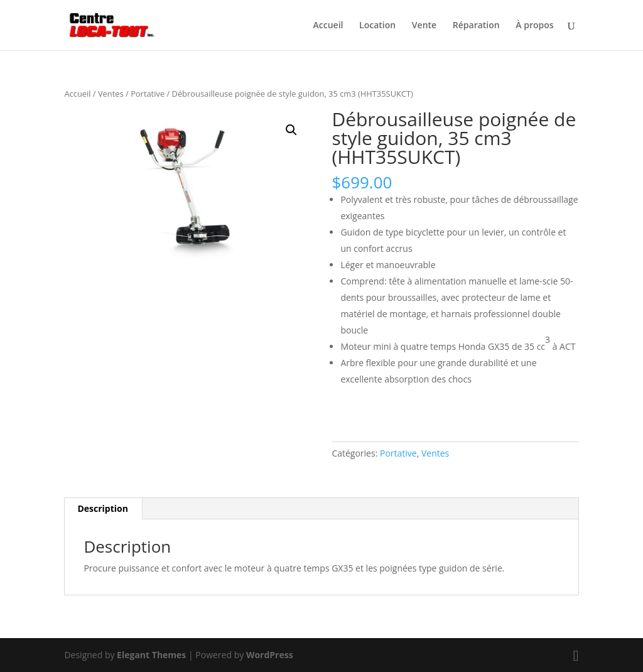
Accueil (328, 26)
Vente (424, 26)
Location (377, 26)
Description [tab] (103, 508)
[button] (291, 130)
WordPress (270, 655)
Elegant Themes (151, 655)
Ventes (111, 94)
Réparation (476, 26)
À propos (534, 26)
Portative (148, 94)
